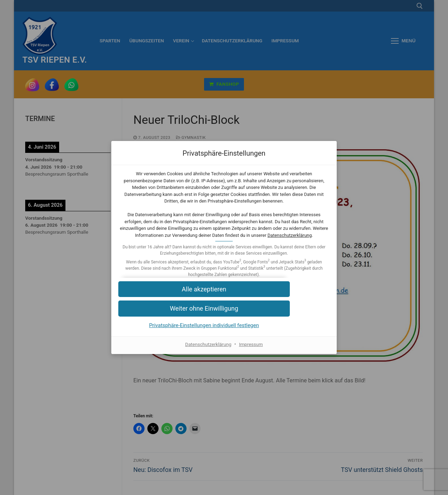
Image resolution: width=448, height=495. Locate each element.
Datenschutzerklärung (258, 242)
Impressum (252, 351)
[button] (224, 296)
